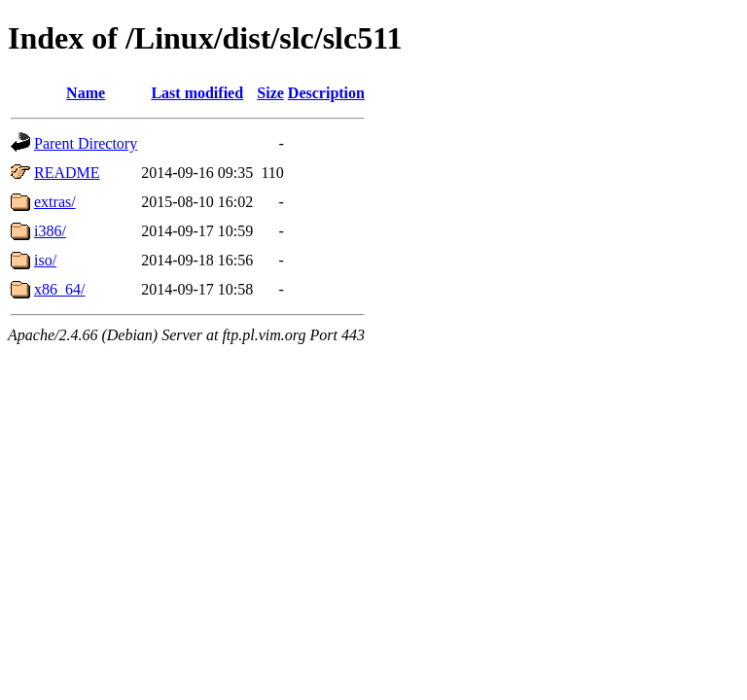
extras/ (55, 202)
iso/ (45, 260)
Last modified (197, 93)
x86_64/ (59, 289)
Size (270, 93)
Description (326, 93)
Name (86, 93)
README (67, 173)
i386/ (50, 231)
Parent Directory (86, 143)
